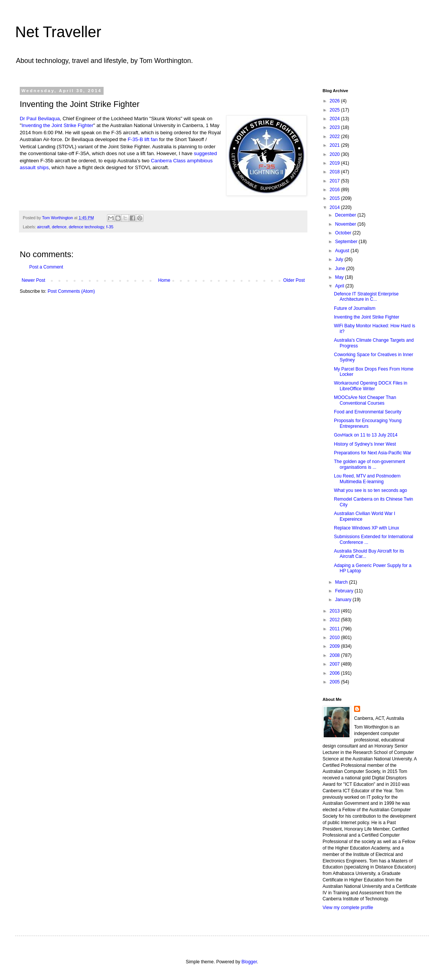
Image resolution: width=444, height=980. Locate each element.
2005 (335, 682)
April (340, 286)
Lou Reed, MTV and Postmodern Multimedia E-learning (367, 479)
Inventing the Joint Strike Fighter (57, 125)
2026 (335, 101)
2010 (335, 638)
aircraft (43, 227)
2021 (335, 145)
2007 (335, 664)
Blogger (249, 962)
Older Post (294, 280)
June (341, 269)
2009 (335, 646)
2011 (335, 629)
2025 (335, 110)
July (340, 259)
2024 (335, 119)
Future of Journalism (355, 308)
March (342, 582)
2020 (335, 154)
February (345, 591)
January (344, 600)
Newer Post (33, 280)
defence (59, 227)
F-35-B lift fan (142, 139)
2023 (335, 127)
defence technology (86, 227)
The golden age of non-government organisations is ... (369, 464)
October (344, 233)
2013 (335, 611)
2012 (335, 620)
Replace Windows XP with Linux (367, 528)
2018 (335, 172)
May (340, 277)
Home (164, 280)
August (343, 251)
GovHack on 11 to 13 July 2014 (366, 435)
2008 (335, 655)
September (347, 242)
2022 (335, 137)
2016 (335, 190)
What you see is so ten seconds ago (371, 490)
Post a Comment (46, 267)
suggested (205, 153)
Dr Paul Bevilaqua (40, 119)
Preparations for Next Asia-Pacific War (373, 453)
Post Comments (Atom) (71, 291)
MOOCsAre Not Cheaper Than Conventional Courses (365, 400)
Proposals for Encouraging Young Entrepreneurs (368, 423)
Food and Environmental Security (368, 412)
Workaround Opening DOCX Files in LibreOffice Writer (371, 386)
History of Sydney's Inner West (365, 444)
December (346, 215)
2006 (335, 673)
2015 (335, 198)
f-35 (110, 227)
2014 (335, 207)
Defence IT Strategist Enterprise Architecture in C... (366, 297)
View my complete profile (348, 908)
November (346, 224)
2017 (335, 181)
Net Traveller (58, 32)
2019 (335, 163)
